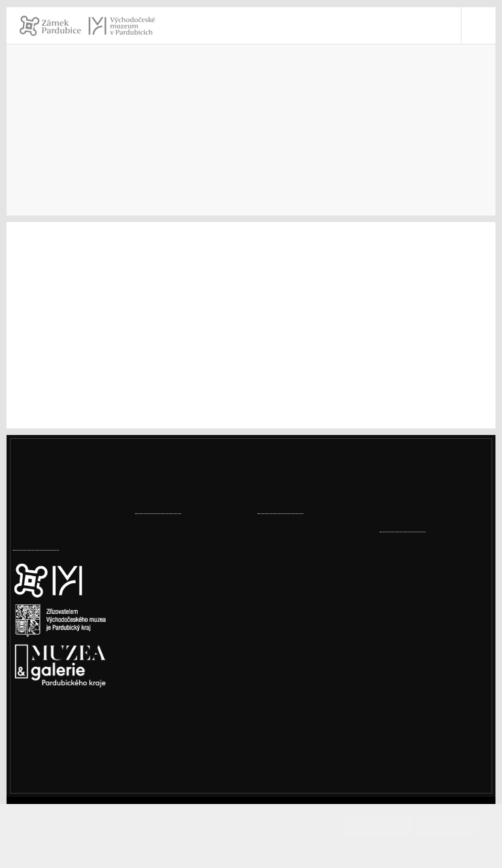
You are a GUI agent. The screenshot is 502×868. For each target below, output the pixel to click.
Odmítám (447, 825)
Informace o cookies (252, 847)
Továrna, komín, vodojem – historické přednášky (307, 606)
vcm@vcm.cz (427, 668)
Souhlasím (389, 825)
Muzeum (70, 158)
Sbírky (118, 158)
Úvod (25, 158)
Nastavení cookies (57, 732)
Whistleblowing (433, 770)
